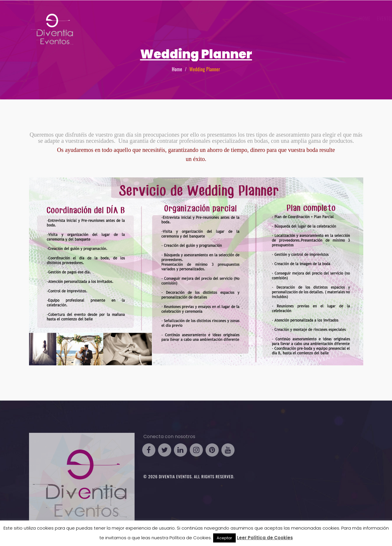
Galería (325, 18)
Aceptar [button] (224, 538)
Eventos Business (235, 18)
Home (177, 69)
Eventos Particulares (285, 18)
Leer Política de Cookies (265, 538)
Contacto (350, 18)
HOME (204, 18)
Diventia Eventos (175, 476)
